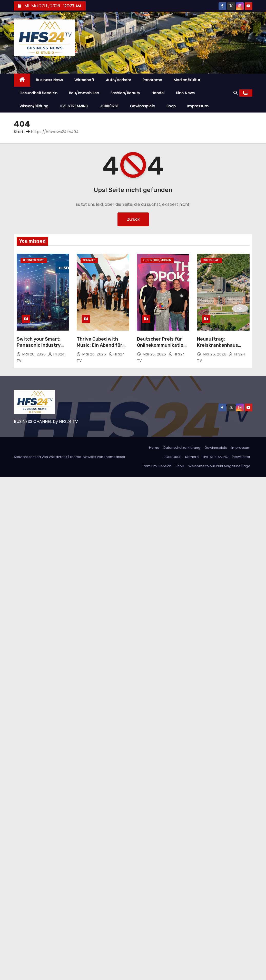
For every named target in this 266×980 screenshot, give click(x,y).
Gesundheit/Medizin (39, 93)
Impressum (198, 106)
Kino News (185, 93)
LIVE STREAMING (74, 106)
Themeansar (115, 457)
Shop (171, 106)
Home (154, 448)
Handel (158, 93)
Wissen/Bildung (34, 106)
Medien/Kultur (187, 80)
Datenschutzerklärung (182, 448)
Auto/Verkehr (119, 80)
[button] (235, 93)
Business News (50, 80)
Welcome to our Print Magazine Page (219, 466)
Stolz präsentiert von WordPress (41, 457)
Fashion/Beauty (125, 93)
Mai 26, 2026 (35, 354)
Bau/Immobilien (84, 93)
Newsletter (241, 457)
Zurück (133, 219)
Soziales (89, 260)
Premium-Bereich (156, 466)
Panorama (152, 80)
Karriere (192, 457)
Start (19, 132)
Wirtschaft (85, 80)
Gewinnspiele (143, 106)
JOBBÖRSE (109, 106)
